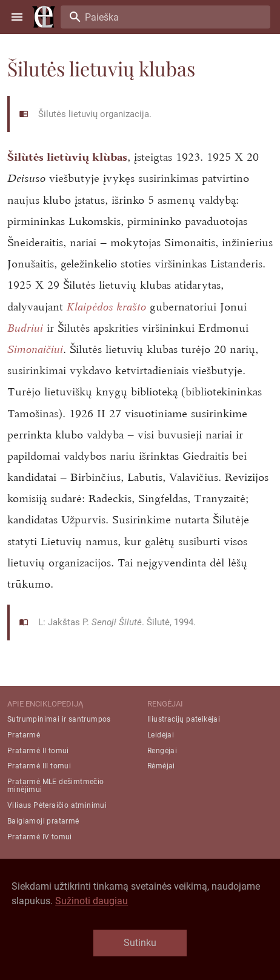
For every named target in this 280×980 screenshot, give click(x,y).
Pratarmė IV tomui (40, 837)
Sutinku (140, 943)
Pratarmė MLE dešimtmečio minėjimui (56, 786)
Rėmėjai (161, 766)
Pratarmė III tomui (39, 766)
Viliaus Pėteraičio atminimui (57, 805)
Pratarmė (24, 735)
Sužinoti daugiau (92, 901)
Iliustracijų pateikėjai (184, 719)
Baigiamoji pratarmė (43, 821)
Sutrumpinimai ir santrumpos (59, 719)
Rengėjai (162, 751)
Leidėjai (161, 735)
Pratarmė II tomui (38, 751)
